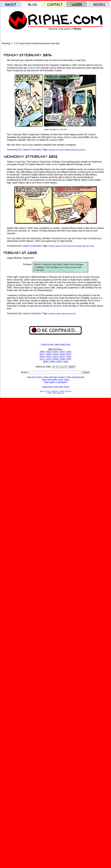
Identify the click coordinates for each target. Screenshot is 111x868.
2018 (62, 354)
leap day (74, 150)
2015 (49, 357)
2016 (42, 357)
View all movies (34, 377)
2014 (56, 357)
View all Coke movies (54, 377)
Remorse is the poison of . (65, 29)
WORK (62, 392)
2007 (69, 359)
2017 (69, 354)
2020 (49, 354)
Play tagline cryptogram (55, 382)
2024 (56, 352)
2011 (42, 359)
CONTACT (55, 392)
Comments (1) (14, 150)
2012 (69, 357)
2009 (56, 359)
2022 (69, 352)
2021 (42, 354)
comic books (60, 150)
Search (72, 367)
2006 (45, 362)
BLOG (48, 392)
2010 (49, 359)
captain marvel (60, 246)
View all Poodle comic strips (56, 380)
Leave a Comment (32, 150)
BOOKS (69, 392)
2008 (62, 359)
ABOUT (42, 392)
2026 (42, 352)
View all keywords (75, 377)
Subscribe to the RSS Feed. (56, 387)
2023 (62, 352)
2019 (56, 354)
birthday (52, 150)
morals (92, 246)
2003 (66, 362)
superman (82, 150)
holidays (68, 150)
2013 (62, 357)
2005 (52, 362)
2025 (49, 352)
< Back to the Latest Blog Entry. (55, 345)
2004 (59, 362)
